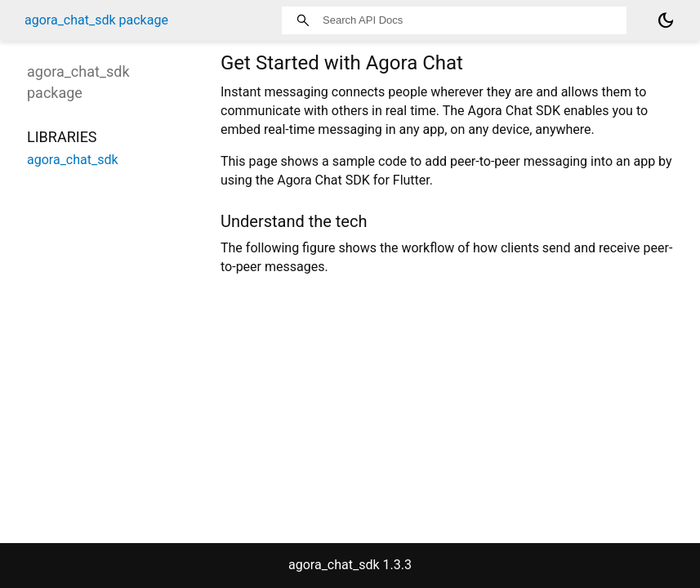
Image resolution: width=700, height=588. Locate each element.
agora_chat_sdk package (96, 20)
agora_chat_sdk (73, 160)
